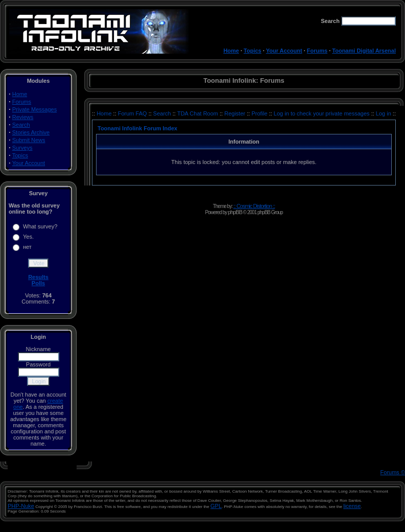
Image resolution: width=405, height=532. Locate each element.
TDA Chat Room (198, 113)
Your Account (284, 51)
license (352, 506)
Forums (317, 51)
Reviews (23, 117)
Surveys (22, 148)
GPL (216, 506)
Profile (260, 113)
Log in (384, 113)
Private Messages (34, 109)
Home (231, 51)
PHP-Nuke (21, 506)
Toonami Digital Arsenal (364, 51)
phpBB (235, 212)
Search (21, 125)
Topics (253, 51)
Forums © (393, 472)
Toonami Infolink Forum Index (137, 128)
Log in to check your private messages (323, 113)
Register (235, 113)
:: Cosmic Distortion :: (254, 206)
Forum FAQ (133, 113)
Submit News (29, 140)
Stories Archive (31, 132)
